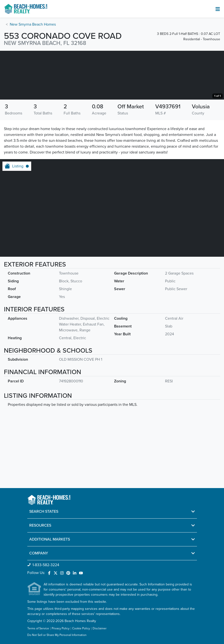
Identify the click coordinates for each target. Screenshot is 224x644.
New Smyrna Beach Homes (33, 24)
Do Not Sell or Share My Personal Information (57, 635)
